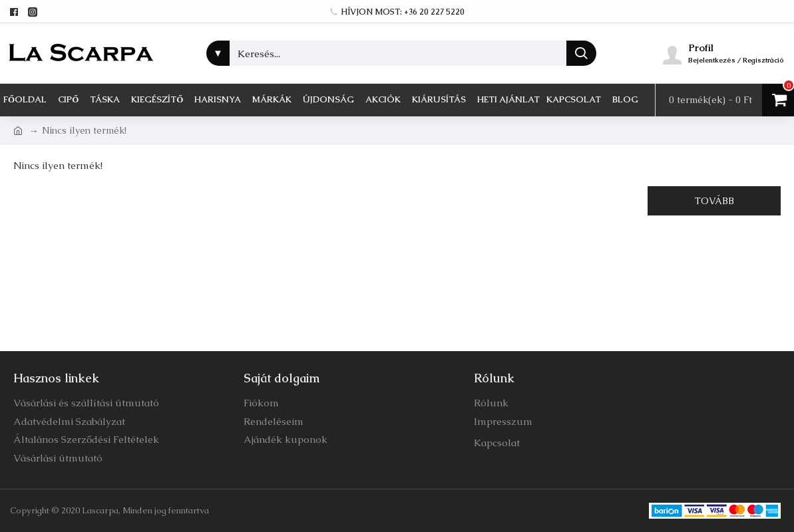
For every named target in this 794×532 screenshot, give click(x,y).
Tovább (714, 201)
